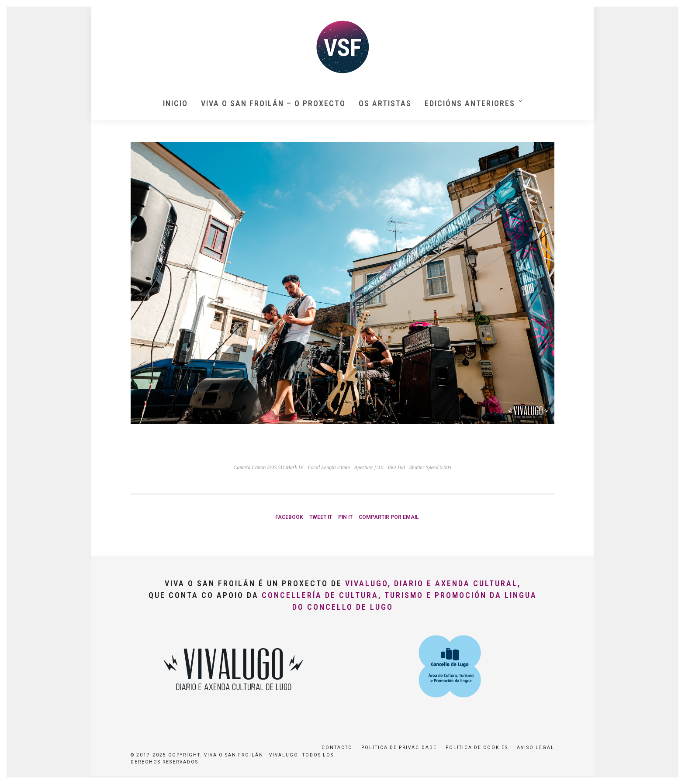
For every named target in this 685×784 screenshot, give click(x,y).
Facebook (289, 517)
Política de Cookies (477, 748)
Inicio (175, 103)
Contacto (337, 748)
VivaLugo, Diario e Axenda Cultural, (433, 583)
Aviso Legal (536, 748)
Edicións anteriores (470, 103)
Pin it (345, 517)
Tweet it (321, 517)
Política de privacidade (399, 748)
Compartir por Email (389, 517)
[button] (666, 12)
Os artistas (385, 103)
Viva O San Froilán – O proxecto (273, 103)
